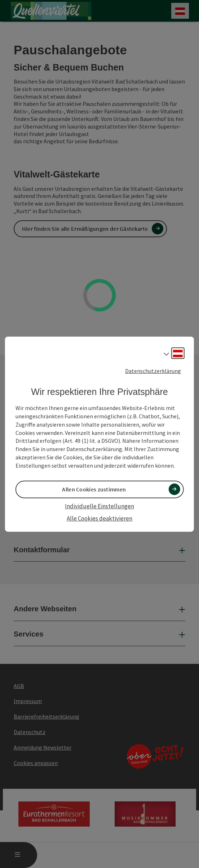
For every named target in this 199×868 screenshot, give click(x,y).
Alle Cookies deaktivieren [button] (99, 518)
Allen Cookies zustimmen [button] (94, 489)
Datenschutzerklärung (153, 370)
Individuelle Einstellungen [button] (99, 506)
